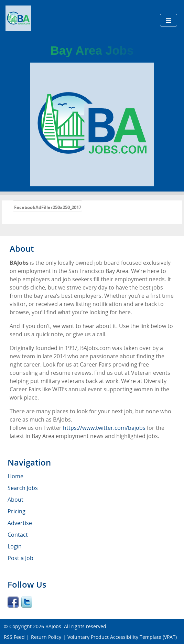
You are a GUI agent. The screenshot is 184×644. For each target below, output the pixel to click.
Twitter (27, 602)
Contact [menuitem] (18, 535)
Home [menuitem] (15, 476)
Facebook (13, 602)
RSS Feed (14, 637)
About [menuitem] (15, 500)
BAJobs (53, 626)
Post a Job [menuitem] (20, 558)
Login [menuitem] (15, 546)
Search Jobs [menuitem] (23, 488)
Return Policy (46, 637)
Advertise (20, 523)
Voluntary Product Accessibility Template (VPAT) (122, 637)
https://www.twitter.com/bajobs (104, 428)
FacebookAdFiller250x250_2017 (48, 207)
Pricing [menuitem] (17, 511)
